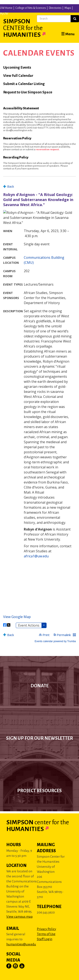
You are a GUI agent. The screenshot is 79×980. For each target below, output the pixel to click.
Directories (55, 8)
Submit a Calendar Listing (24, 84)
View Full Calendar (18, 76)
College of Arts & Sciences (31, 8)
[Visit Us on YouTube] (22, 966)
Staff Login (45, 939)
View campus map (19, 917)
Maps (68, 8)
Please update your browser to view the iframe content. (39, 413)
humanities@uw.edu (21, 944)
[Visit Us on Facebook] (9, 966)
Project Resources (39, 791)
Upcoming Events (17, 67)
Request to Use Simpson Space (28, 92)
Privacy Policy (46, 929)
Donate (40, 686)
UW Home (6, 8)
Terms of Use (46, 934)
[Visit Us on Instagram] (16, 966)
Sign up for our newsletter (39, 738)
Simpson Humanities (29, 28)
